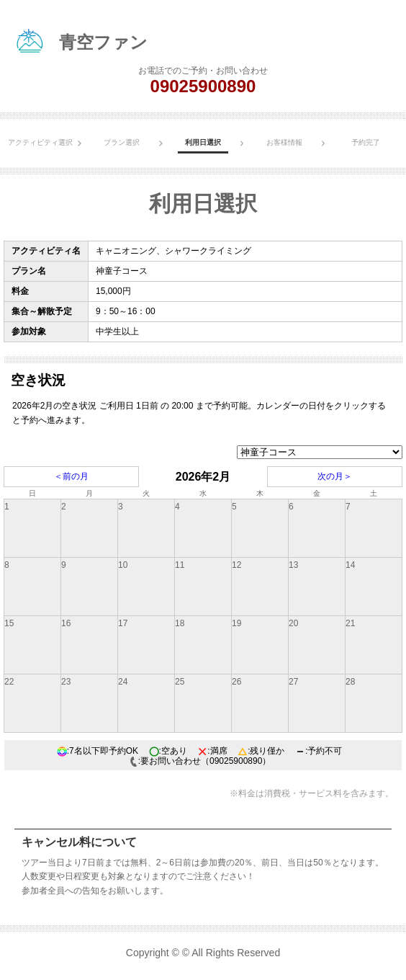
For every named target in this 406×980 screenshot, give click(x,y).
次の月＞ (335, 476)
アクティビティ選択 (40, 142)
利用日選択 (203, 142)
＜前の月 (71, 476)
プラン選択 (122, 142)
